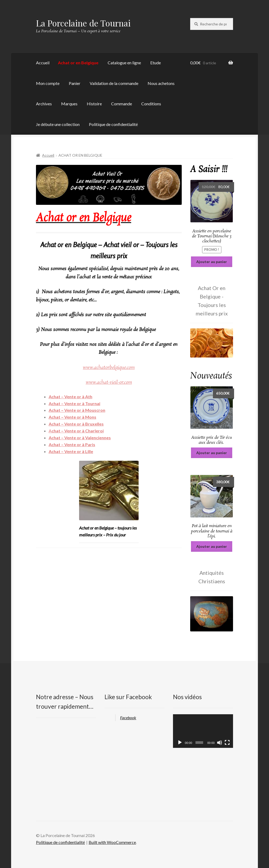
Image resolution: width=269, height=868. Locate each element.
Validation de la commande (114, 83)
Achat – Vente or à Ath (70, 397)
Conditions (151, 104)
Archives (44, 104)
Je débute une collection (58, 124)
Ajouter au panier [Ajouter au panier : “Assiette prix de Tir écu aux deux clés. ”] (212, 453)
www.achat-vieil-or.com (109, 382)
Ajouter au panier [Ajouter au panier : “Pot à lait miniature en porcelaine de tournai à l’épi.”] (212, 546)
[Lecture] (180, 743)
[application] (203, 731)
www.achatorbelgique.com (109, 368)
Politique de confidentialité (113, 124)
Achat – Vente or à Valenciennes (80, 438)
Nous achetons (161, 83)
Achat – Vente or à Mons (72, 417)
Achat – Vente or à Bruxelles (76, 424)
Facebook (128, 718)
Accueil (43, 63)
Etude (156, 63)
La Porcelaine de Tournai (83, 23)
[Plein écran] (227, 743)
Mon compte (48, 83)
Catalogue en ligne (124, 63)
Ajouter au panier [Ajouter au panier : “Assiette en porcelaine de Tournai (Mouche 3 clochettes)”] (212, 262)
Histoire (94, 104)
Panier (75, 83)
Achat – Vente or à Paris (72, 444)
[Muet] (220, 743)
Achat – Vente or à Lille (71, 451)
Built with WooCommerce (112, 842)
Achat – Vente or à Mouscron (77, 410)
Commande (122, 104)
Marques (69, 104)
